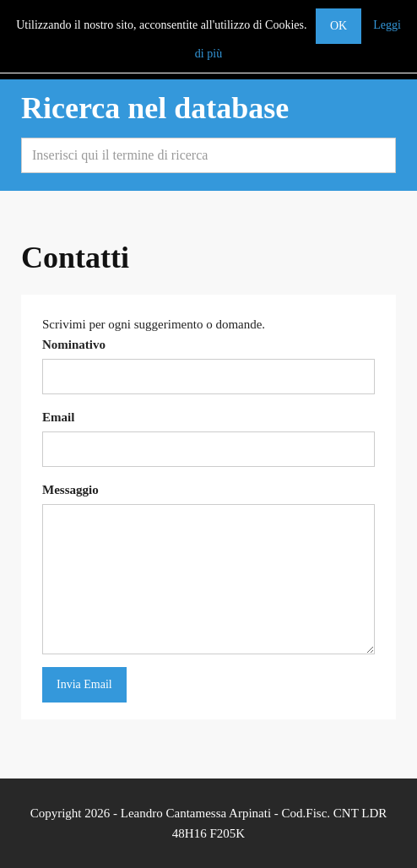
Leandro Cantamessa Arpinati (196, 813)
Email (58, 417)
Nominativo (74, 344)
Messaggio (70, 490)
